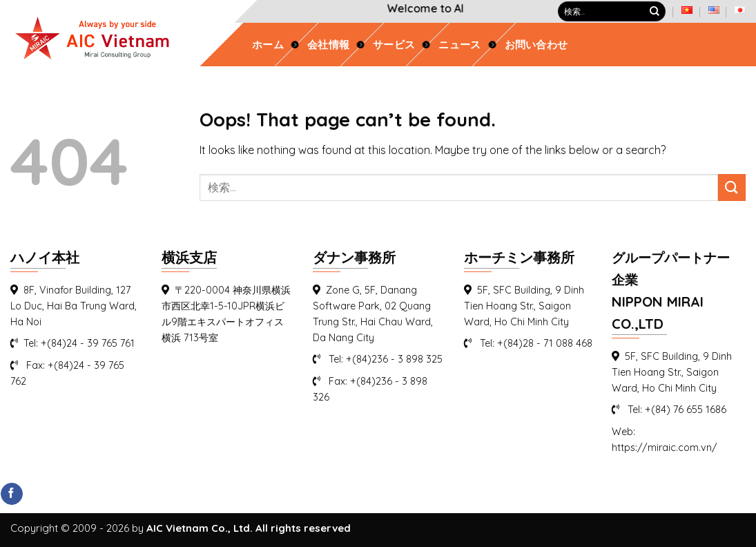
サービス (394, 45)
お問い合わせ (536, 45)
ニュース (459, 45)
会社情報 (328, 45)
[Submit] (655, 12)
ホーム (268, 45)
